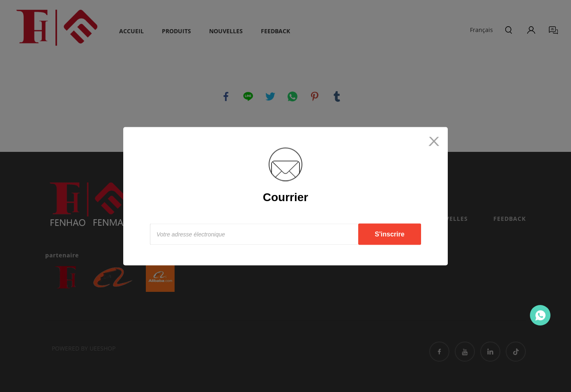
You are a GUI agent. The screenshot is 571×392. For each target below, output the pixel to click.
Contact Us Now (540, 315)
